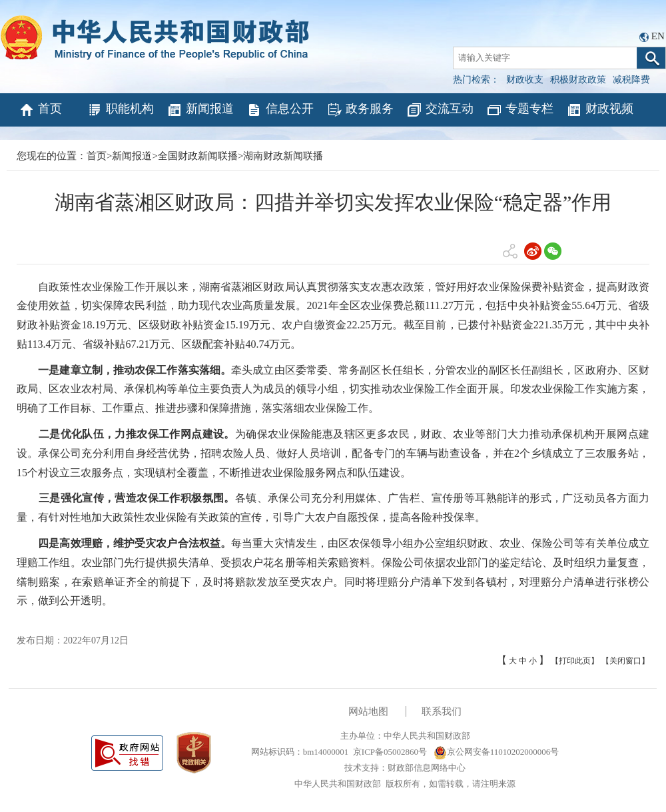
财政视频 (600, 110)
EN (658, 36)
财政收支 (525, 80)
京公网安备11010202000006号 (497, 752)
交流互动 (440, 110)
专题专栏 (520, 110)
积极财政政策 (578, 80)
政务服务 (360, 110)
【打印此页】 (575, 661)
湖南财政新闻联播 (283, 156)
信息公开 (280, 110)
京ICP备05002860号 (390, 752)
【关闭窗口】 (625, 661)
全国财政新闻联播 (198, 156)
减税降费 (631, 80)
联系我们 (442, 711)
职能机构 (120, 110)
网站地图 (368, 711)
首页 (40, 110)
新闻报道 (200, 110)
